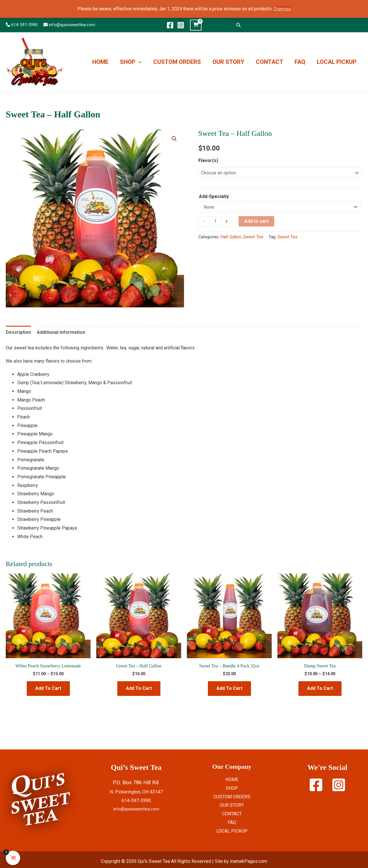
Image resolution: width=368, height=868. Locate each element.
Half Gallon (231, 237)
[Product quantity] (215, 221)
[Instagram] (181, 25)
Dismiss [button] (282, 9)
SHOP (131, 62)
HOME (100, 62)
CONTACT (270, 62)
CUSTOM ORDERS (177, 62)
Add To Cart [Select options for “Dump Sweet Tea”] (320, 688)
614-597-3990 (24, 25)
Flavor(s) (208, 160)
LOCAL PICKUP (337, 62)
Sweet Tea (253, 237)
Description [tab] (18, 332)
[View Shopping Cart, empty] (196, 25)
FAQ (300, 62)
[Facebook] (170, 25)
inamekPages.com (249, 861)
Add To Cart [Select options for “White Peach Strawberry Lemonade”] (48, 688)
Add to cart (256, 221)
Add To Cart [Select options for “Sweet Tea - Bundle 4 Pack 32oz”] (229, 688)
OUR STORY (228, 62)
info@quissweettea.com (72, 25)
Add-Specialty (214, 196)
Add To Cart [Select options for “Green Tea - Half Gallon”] (139, 688)
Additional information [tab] (61, 332)
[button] (239, 25)
